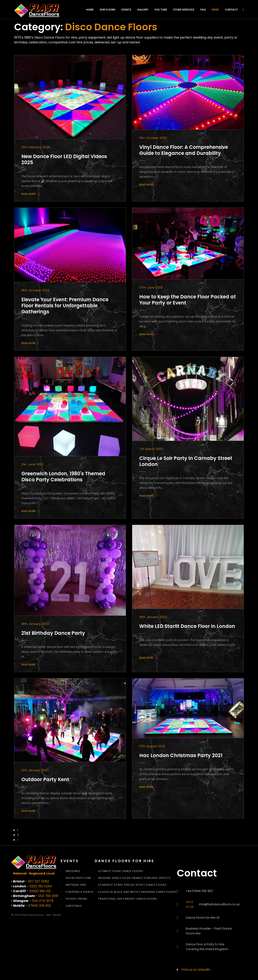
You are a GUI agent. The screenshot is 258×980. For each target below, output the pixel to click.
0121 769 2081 (48, 896)
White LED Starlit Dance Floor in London (187, 626)
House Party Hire (78, 878)
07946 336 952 (40, 906)
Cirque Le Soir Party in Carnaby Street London (186, 461)
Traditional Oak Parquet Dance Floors (128, 899)
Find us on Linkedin (196, 970)
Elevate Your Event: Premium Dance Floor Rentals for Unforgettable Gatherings (65, 306)
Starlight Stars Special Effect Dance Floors (132, 885)
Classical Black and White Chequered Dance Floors (137, 892)
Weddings (73, 871)
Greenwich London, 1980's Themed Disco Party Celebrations (63, 477)
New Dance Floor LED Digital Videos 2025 (64, 159)
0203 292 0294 (41, 886)
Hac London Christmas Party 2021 (181, 755)
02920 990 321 (40, 891)
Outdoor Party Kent (45, 779)
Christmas (74, 906)
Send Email (190, 904)
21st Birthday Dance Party (53, 633)
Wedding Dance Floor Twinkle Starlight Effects (134, 878)
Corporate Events (79, 892)
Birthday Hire (76, 885)
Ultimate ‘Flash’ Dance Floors (121, 871)
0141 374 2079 (43, 901)
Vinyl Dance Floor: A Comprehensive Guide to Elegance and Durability (184, 150)
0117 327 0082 (38, 881)
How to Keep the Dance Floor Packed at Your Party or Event (188, 300)
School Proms (76, 899)
